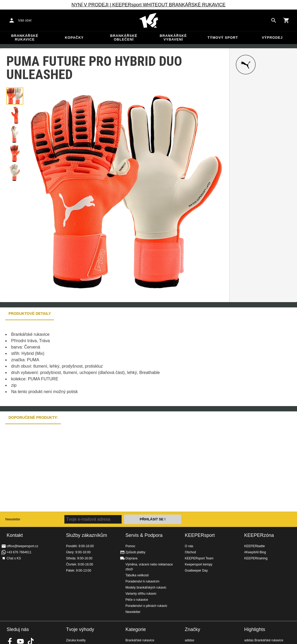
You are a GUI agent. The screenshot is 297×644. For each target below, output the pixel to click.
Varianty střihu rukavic (141, 594)
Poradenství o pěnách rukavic (146, 606)
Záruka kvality (76, 640)
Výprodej (272, 38)
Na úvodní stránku (149, 20)
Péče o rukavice (137, 600)
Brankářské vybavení (173, 38)
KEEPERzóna (259, 535)
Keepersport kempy (199, 564)
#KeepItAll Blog (255, 552)
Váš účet (25, 20)
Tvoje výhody (80, 629)
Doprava (131, 558)
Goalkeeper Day (196, 571)
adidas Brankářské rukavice (264, 640)
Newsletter (13, 519)
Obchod (190, 552)
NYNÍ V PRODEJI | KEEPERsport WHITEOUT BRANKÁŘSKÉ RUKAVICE (149, 5)
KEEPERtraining (256, 558)
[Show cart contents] (286, 20)
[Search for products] (274, 20)
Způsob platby (135, 552)
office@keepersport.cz (22, 546)
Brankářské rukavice (25, 38)
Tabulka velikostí (137, 575)
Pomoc (130, 546)
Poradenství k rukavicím (142, 581)
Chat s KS (14, 558)
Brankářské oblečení (124, 38)
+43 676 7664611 (19, 552)
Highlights (255, 629)
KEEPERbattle (255, 546)
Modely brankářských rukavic (146, 588)
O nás (189, 546)
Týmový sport (223, 38)
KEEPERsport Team (199, 558)
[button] (15, 96)
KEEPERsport (200, 535)
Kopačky (74, 38)
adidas (190, 640)
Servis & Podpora (144, 535)
